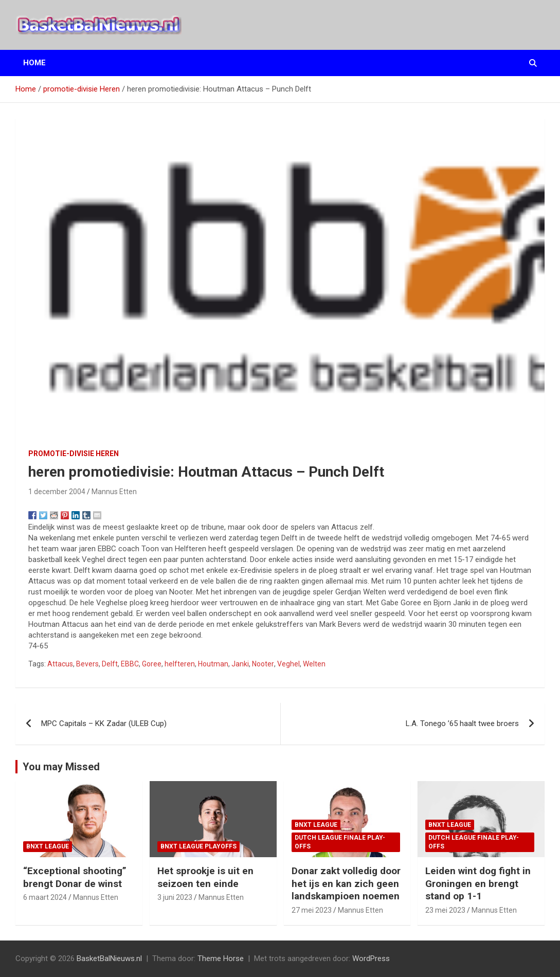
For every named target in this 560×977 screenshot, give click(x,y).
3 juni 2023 (175, 897)
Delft (110, 664)
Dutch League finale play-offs (340, 842)
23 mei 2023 (445, 910)
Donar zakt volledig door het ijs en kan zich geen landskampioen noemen (346, 883)
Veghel (288, 664)
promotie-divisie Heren (74, 454)
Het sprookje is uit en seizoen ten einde (205, 877)
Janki (240, 664)
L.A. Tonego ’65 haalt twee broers (462, 723)
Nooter (263, 664)
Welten (314, 664)
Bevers (87, 664)
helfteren (180, 664)
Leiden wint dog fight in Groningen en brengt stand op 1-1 (478, 883)
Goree (152, 664)
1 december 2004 (57, 492)
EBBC (130, 664)
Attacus (60, 664)
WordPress (371, 958)
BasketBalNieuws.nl (109, 958)
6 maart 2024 (45, 897)
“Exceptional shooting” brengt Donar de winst (75, 877)
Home (34, 63)
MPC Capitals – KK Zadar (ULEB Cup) (104, 723)
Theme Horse (221, 958)
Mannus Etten (114, 492)
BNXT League (48, 846)
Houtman (213, 664)
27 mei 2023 (312, 910)
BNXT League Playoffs (198, 846)
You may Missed (61, 767)
